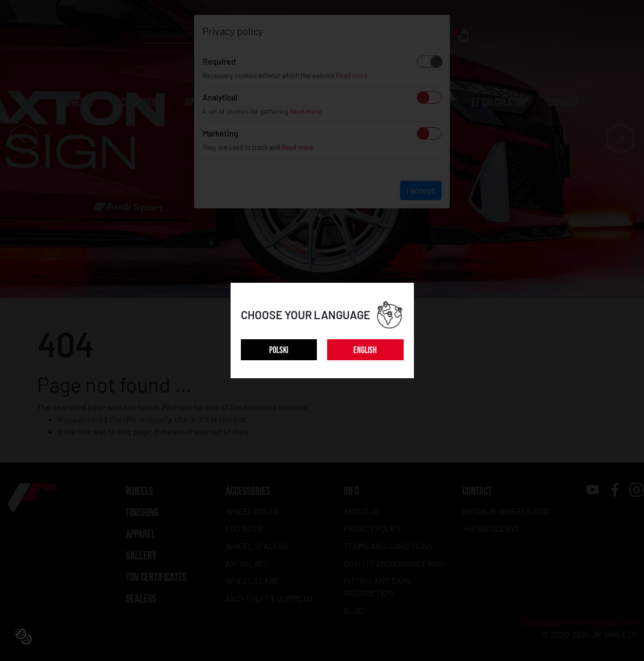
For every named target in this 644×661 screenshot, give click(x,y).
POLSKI (279, 350)
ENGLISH (365, 350)
